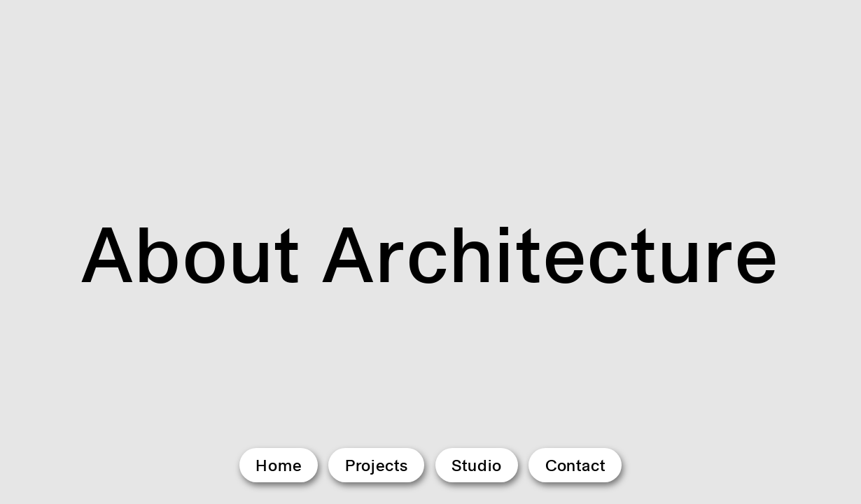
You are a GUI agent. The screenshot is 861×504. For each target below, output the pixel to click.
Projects (377, 465)
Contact (576, 465)
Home (279, 465)
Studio (477, 465)
